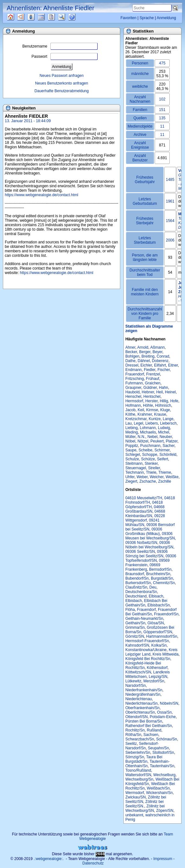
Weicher (156, 477)
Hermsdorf (134, 401)
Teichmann (135, 472)
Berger (145, 352)
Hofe (174, 401)
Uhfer (130, 477)
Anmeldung (166, 18)
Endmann (133, 370)
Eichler (146, 365)
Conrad (163, 356)
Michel (164, 432)
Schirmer (162, 450)
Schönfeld (168, 455)
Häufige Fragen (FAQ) (77, 17)
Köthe (130, 414)
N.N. (142, 437)
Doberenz (160, 361)
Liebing (132, 428)
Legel (139, 423)
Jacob (130, 410)
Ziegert (131, 481)
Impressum (163, 859)
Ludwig (164, 428)
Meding (132, 432)
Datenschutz (93, 863)
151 (162, 110)
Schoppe (150, 455)
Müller (130, 437)
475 (162, 63)
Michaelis (148, 432)
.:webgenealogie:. (49, 859)
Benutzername (60, 46)
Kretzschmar (136, 419)
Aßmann (157, 347)
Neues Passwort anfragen (62, 76)
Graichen (153, 383)
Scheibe (145, 450)
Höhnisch (163, 405)
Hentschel (152, 397)
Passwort (65, 56)
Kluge (165, 410)
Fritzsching (135, 379)
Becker (131, 352)
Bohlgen (132, 356)
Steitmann (134, 464)
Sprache (147, 18)
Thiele (151, 472)
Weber (142, 477)
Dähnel (144, 361)
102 (162, 99)
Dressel (132, 365)
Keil (141, 410)
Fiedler (150, 370)
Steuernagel (136, 468)
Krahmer (145, 414)
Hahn (163, 388)
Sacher (169, 446)
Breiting (148, 356)
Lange (168, 419)
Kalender (47, 17)
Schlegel (133, 455)
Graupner (133, 388)
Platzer (172, 441)
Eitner (173, 365)
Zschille (165, 481)
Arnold (143, 347)
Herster (152, 401)
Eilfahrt (160, 365)
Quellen (16, 17)
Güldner (150, 388)
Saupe (131, 450)
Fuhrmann (134, 383)
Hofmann (133, 405)
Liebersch (168, 423)
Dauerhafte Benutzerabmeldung (62, 91)
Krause (160, 414)
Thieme (165, 472)
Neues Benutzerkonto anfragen (62, 83)
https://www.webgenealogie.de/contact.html (41, 195)
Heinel (170, 392)
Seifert (163, 459)
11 (162, 126)
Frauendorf (135, 374)
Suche (67, 17)
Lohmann (148, 428)
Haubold (133, 392)
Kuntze (155, 419)
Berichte (57, 17)
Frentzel (153, 374)
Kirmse (152, 410)
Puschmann (150, 446)
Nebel (152, 437)
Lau (129, 423)
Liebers (152, 423)
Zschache (148, 481)
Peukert (157, 441)
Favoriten (129, 18)
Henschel (133, 397)
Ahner (130, 347)
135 (162, 118)
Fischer (164, 370)
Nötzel (143, 441)
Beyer (157, 352)
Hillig (164, 401)
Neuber (166, 437)
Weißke (172, 477)
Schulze (132, 459)
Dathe (130, 361)
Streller (154, 468)
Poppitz (132, 446)
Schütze (148, 459)
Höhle (148, 405)
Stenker (151, 464)
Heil (160, 392)
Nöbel (130, 441)
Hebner (148, 392)
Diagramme (26, 17)
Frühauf (153, 379)
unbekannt (134, 815)
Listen (36, 17)
